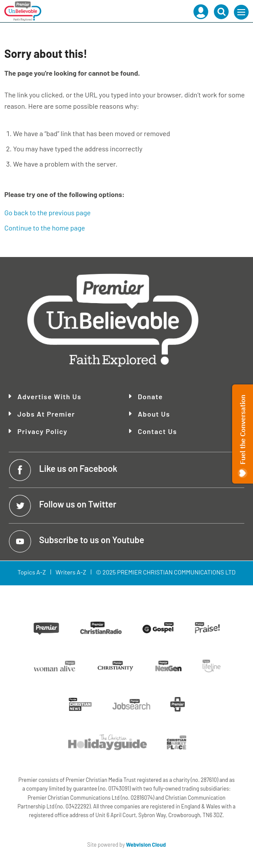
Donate (150, 397)
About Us (154, 414)
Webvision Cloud (146, 845)
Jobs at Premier (46, 414)
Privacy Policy (42, 431)
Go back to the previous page (48, 212)
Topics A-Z (32, 572)
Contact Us (157, 431)
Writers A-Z (71, 572)
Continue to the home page (45, 228)
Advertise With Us (49, 397)
